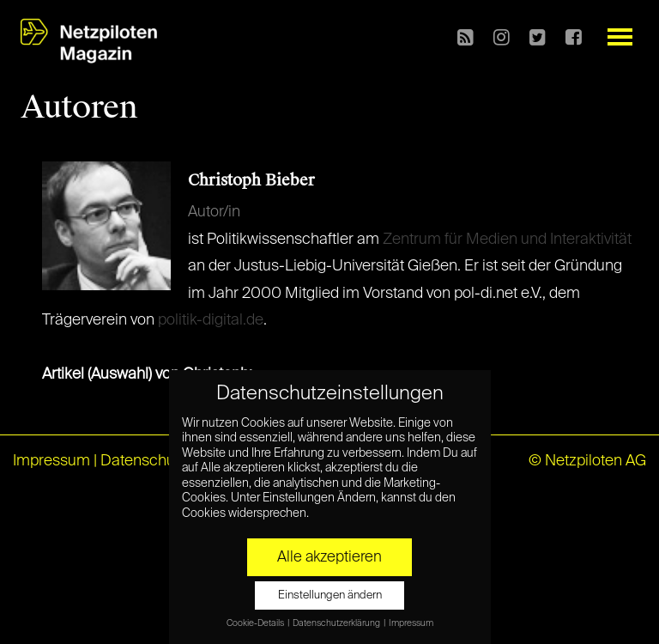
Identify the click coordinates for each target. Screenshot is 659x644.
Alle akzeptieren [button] (329, 557)
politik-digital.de (211, 320)
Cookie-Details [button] (256, 623)
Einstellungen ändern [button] (330, 595)
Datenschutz (144, 461)
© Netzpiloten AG (587, 461)
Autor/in (214, 212)
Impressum (51, 461)
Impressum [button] (411, 623)
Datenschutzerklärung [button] (337, 623)
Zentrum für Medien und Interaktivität (507, 240)
